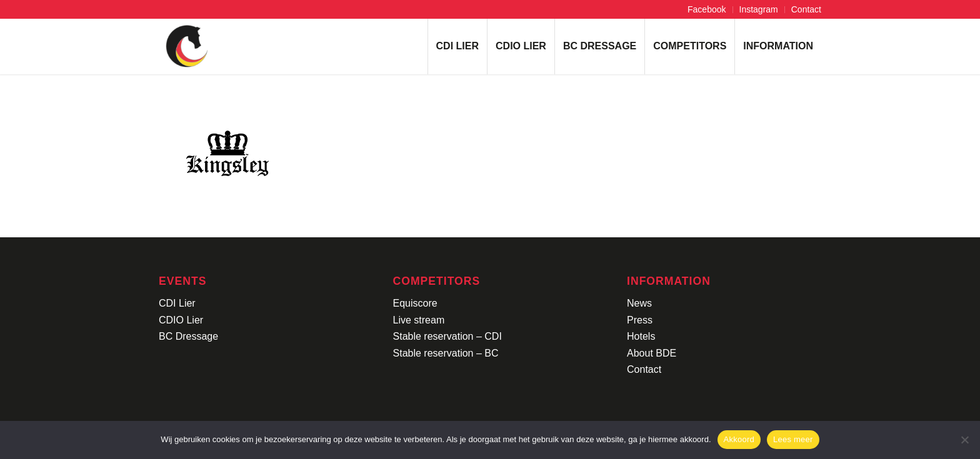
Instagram (759, 9)
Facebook (707, 9)
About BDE (652, 353)
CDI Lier (177, 303)
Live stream (419, 320)
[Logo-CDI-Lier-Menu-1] (187, 46)
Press (640, 320)
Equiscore (415, 303)
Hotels (641, 336)
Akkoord (739, 439)
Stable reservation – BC (446, 353)
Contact (806, 9)
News (639, 303)
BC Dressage (188, 336)
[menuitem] (707, 10)
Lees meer (793, 439)
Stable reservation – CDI (447, 336)
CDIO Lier (181, 320)
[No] (964, 440)
